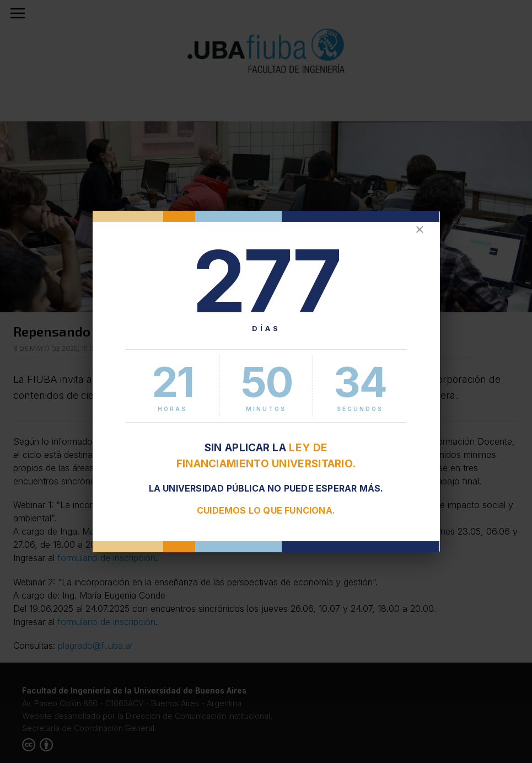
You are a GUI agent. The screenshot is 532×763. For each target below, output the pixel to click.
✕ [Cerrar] (420, 230)
